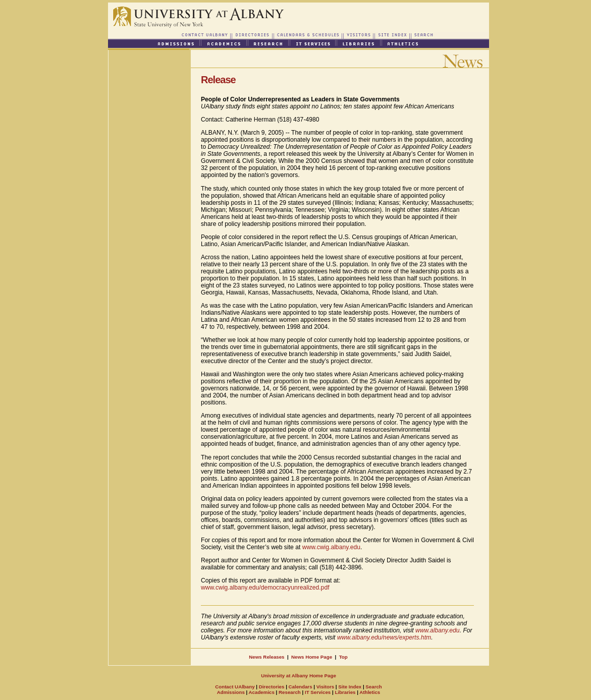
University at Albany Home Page (299, 676)
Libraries (345, 692)
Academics (262, 692)
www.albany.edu (438, 630)
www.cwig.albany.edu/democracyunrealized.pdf (265, 588)
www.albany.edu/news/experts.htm (384, 637)
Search (373, 687)
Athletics (370, 692)
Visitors (325, 687)
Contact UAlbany (235, 687)
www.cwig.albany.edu (331, 547)
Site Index (350, 687)
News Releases (266, 657)
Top (343, 657)
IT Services (318, 692)
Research (290, 692)
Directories (271, 687)
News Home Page (312, 657)
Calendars (301, 687)
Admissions (231, 692)
